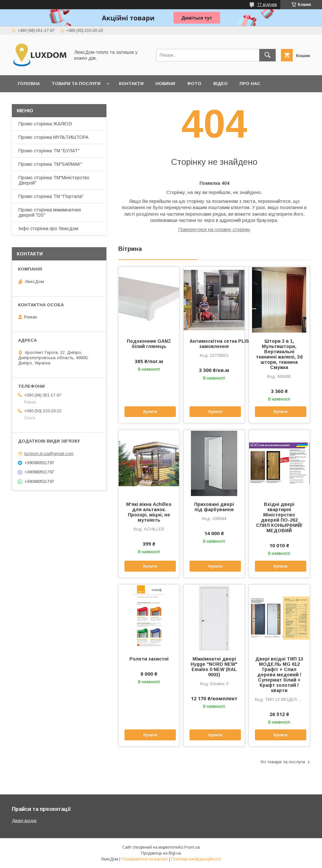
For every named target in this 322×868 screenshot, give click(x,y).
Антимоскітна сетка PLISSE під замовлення (214, 344)
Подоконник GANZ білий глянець (149, 344)
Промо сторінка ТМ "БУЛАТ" (49, 151)
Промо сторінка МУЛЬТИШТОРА (53, 137)
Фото (194, 84)
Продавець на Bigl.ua (161, 853)
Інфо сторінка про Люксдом (48, 228)
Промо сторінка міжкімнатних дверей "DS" (50, 212)
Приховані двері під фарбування (214, 507)
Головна (29, 84)
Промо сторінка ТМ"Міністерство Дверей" (54, 180)
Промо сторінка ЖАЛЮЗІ (45, 124)
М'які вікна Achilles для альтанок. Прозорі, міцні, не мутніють (149, 512)
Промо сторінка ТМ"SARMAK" (50, 164)
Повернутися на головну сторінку (214, 229)
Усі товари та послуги (283, 762)
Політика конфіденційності (196, 859)
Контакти (131, 84)
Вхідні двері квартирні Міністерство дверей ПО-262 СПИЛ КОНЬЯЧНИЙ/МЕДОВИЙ (279, 517)
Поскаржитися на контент (145, 859)
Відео (220, 84)
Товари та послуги (76, 84)
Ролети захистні (149, 659)
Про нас (250, 84)
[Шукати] (267, 55)
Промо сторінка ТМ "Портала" (51, 196)
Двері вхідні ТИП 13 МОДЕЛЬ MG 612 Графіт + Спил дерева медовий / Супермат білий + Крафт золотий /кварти (279, 675)
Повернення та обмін (46, 101)
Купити (150, 412)
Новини (165, 84)
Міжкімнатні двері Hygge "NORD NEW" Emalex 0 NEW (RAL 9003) (214, 667)
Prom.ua (192, 847)
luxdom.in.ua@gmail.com (49, 454)
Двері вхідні (24, 821)
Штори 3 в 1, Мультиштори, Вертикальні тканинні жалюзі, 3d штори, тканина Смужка (279, 354)
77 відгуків (267, 5)
